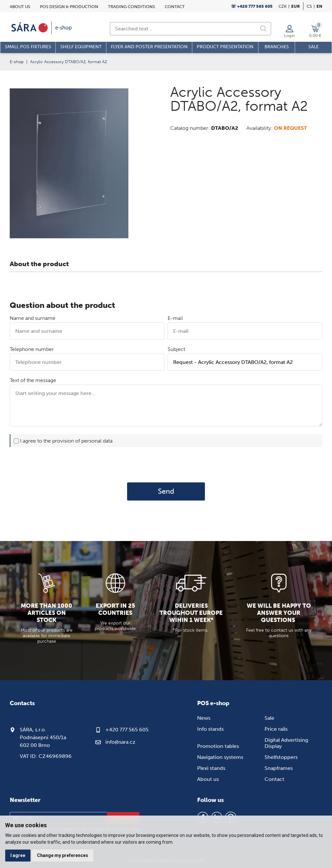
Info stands (210, 729)
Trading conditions (131, 7)
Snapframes (279, 768)
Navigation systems (220, 757)
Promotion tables (218, 746)
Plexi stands (211, 768)
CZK (283, 6)
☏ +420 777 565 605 (252, 6)
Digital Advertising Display (286, 743)
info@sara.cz (120, 742)
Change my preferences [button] (63, 855)
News (204, 718)
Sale (269, 718)
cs (309, 6)
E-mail (175, 318)
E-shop (17, 62)
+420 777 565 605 (127, 730)
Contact (175, 7)
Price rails (276, 729)
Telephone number (32, 349)
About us (20, 7)
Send (166, 491)
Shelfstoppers (281, 757)
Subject (176, 349)
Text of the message (33, 380)
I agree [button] (18, 855)
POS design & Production (69, 7)
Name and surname (33, 318)
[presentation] (166, 465)
